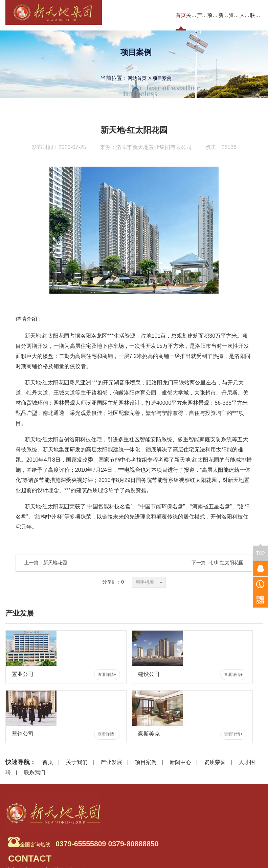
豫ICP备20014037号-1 (238, 849)
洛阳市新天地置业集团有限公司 (154, 147)
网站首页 (136, 80)
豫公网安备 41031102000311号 (225, 858)
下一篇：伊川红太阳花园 (218, 563)
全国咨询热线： (65, 807)
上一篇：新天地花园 (46, 563)
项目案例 (163, 80)
